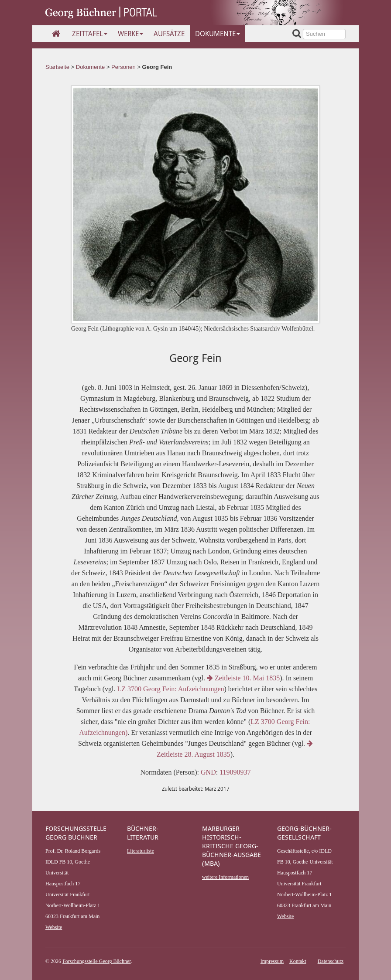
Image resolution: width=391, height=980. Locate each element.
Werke (130, 34)
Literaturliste (141, 851)
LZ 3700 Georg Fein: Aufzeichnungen (170, 689)
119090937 (235, 772)
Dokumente (218, 34)
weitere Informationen (225, 877)
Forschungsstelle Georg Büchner (96, 961)
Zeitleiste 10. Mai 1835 (243, 678)
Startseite (57, 67)
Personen (123, 67)
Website (54, 927)
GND (208, 772)
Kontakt (298, 961)
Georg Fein (157, 67)
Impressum (272, 961)
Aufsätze (169, 34)
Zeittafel (90, 34)
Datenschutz (331, 961)
